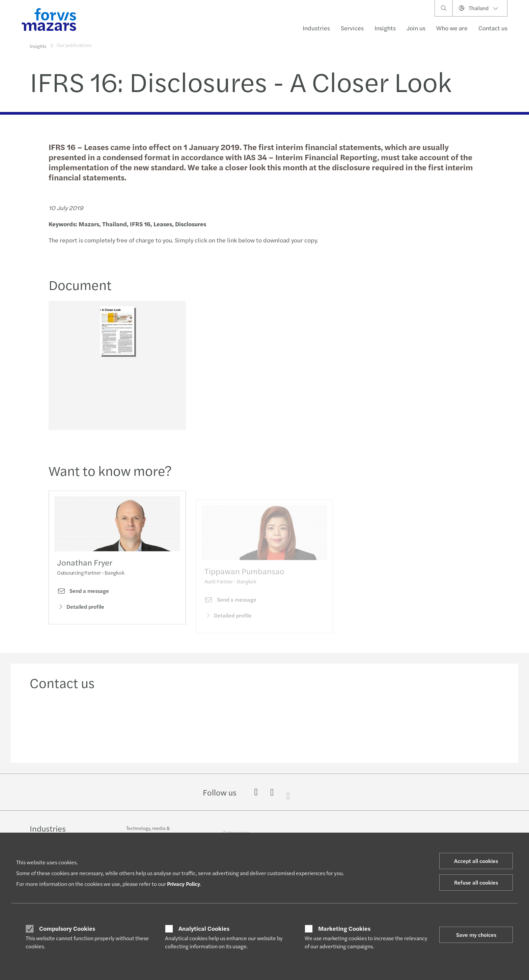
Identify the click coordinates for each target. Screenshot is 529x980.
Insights (385, 28)
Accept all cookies (476, 861)
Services (352, 28)
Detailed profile (81, 616)
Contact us (493, 28)
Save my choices (476, 935)
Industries (316, 28)
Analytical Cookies (204, 928)
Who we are (452, 28)
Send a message (83, 601)
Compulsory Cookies (67, 928)
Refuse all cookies (476, 882)
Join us (416, 28)
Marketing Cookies (344, 928)
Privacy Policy (184, 884)
